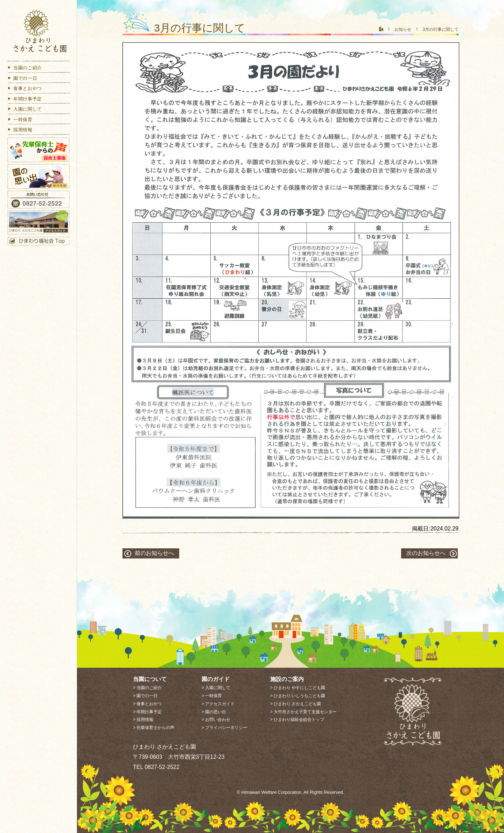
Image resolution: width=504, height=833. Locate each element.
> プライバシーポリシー (224, 728)
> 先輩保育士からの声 (154, 728)
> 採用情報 (143, 720)
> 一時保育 (212, 696)
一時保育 (20, 120)
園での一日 (22, 79)
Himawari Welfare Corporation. (272, 792)
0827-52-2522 (162, 767)
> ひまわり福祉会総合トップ (297, 720)
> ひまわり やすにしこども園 (298, 688)
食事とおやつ (24, 89)
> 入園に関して (216, 688)
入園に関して (24, 109)
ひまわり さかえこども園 (38, 32)
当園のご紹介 (24, 68)
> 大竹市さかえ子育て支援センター (303, 712)
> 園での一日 (145, 696)
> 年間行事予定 (147, 712)
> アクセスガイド (218, 704)
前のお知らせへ (154, 553)
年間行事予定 (24, 99)
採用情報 (20, 130)
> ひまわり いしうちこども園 (298, 696)
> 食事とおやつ (147, 704)
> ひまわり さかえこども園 (296, 704)
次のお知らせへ (426, 553)
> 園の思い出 (214, 712)
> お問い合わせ (216, 720)
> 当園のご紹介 (147, 688)
